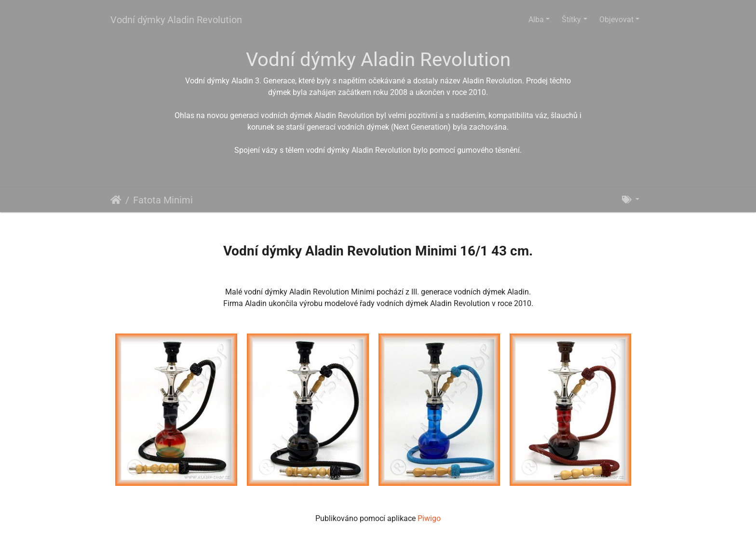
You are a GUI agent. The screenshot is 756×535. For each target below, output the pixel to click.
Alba (536, 20)
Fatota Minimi (163, 200)
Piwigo (429, 518)
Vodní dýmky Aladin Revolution (176, 20)
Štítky (571, 20)
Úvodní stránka (116, 200)
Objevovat (616, 20)
